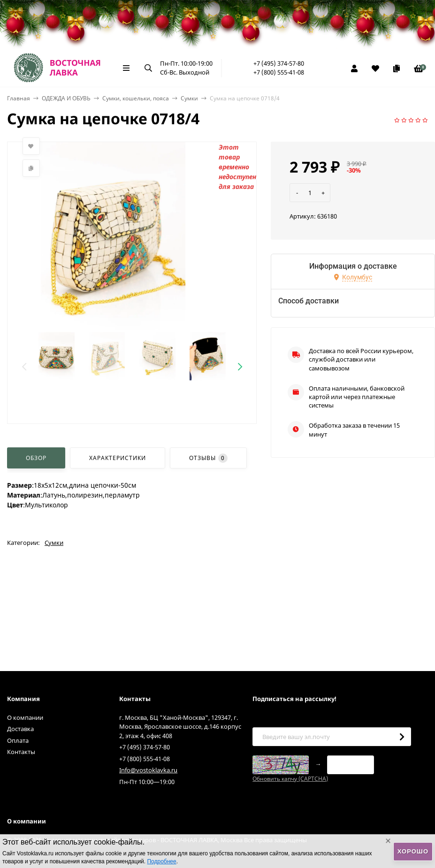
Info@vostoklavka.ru (148, 770)
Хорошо (413, 851)
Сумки (189, 98)
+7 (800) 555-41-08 (279, 72)
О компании (25, 717)
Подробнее (161, 861)
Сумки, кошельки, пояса (136, 98)
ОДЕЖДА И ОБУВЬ (66, 98)
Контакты (21, 752)
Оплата (18, 740)
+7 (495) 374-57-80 (279, 63)
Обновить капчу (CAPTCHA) (290, 779)
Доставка (20, 729)
